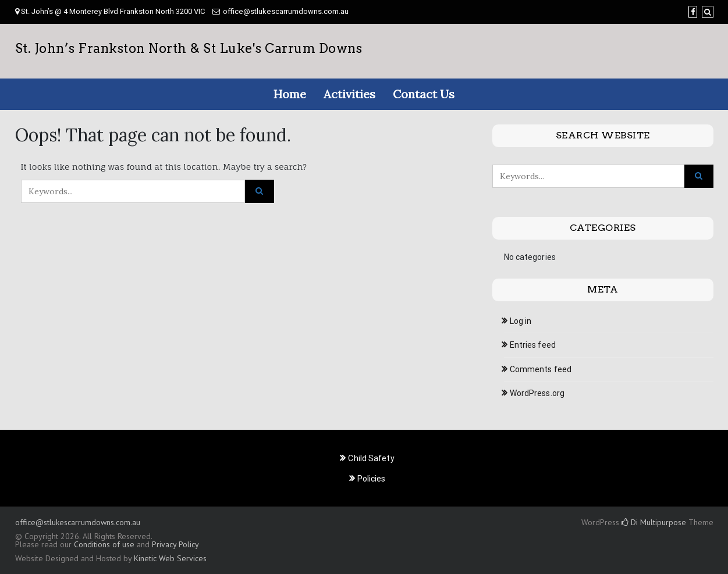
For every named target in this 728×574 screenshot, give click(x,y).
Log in (521, 321)
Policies (372, 479)
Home (290, 94)
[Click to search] (260, 191)
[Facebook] (693, 12)
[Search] (708, 12)
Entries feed (533, 345)
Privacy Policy (175, 544)
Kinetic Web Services (170, 558)
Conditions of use (104, 544)
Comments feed (541, 369)
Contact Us (424, 94)
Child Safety (371, 458)
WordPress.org (537, 393)
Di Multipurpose (654, 522)
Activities (349, 94)
